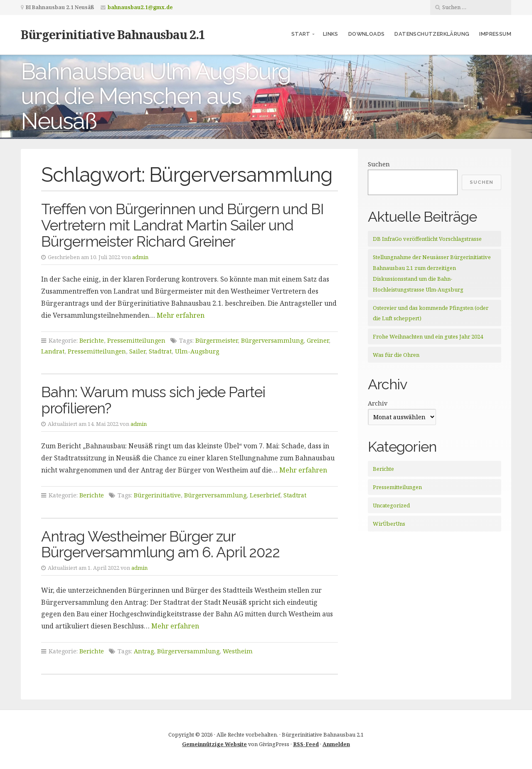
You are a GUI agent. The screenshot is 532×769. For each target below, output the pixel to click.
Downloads (367, 34)
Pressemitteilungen (136, 340)
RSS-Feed (306, 744)
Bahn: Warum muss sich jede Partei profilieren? (153, 400)
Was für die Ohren (396, 355)
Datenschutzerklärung (432, 34)
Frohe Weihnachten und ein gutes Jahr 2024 (428, 336)
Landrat (53, 351)
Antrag (144, 651)
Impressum (495, 34)
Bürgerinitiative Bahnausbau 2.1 (113, 34)
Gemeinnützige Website (214, 744)
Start (301, 34)
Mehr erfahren (181, 315)
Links (331, 34)
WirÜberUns (389, 524)
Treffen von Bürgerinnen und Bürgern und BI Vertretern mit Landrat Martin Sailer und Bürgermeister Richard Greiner (182, 225)
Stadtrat (160, 351)
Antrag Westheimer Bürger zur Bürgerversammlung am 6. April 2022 (160, 544)
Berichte (92, 340)
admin (140, 257)
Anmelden (336, 744)
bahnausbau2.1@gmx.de (140, 7)
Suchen (379, 164)
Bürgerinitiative (157, 495)
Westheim (238, 651)
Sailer (137, 351)
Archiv (378, 403)
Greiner (318, 340)
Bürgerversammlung (272, 340)
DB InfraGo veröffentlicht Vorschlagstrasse (427, 239)
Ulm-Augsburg (197, 351)
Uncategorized (391, 505)
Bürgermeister (217, 340)
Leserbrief (265, 495)
